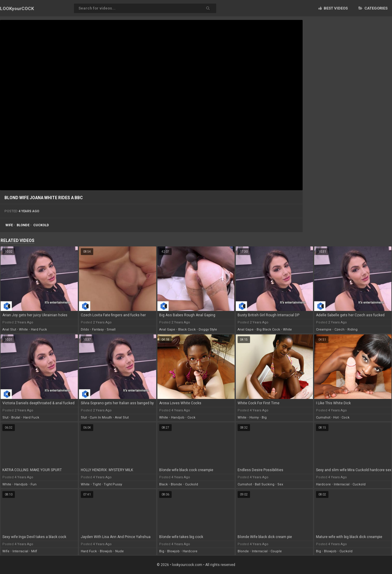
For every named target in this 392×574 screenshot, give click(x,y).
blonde (23, 225)
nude (120, 551)
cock (191, 417)
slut (5, 417)
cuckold (41, 225)
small (111, 330)
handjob (178, 417)
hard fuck (39, 330)
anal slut (9, 330)
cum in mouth (101, 417)
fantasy (98, 330)
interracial (342, 484)
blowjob (106, 551)
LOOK (17, 9)
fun (34, 484)
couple (276, 551)
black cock (187, 330)
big (264, 417)
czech (339, 330)
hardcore (323, 484)
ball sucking (265, 484)
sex (280, 484)
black (163, 484)
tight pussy (113, 484)
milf (34, 551)
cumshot (323, 417)
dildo (85, 330)
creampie (324, 330)
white (23, 330)
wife (9, 225)
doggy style (208, 330)
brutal (16, 417)
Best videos (333, 8)
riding (353, 330)
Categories (373, 8)
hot (336, 417)
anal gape (167, 330)
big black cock (268, 330)
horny (254, 417)
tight (97, 484)
